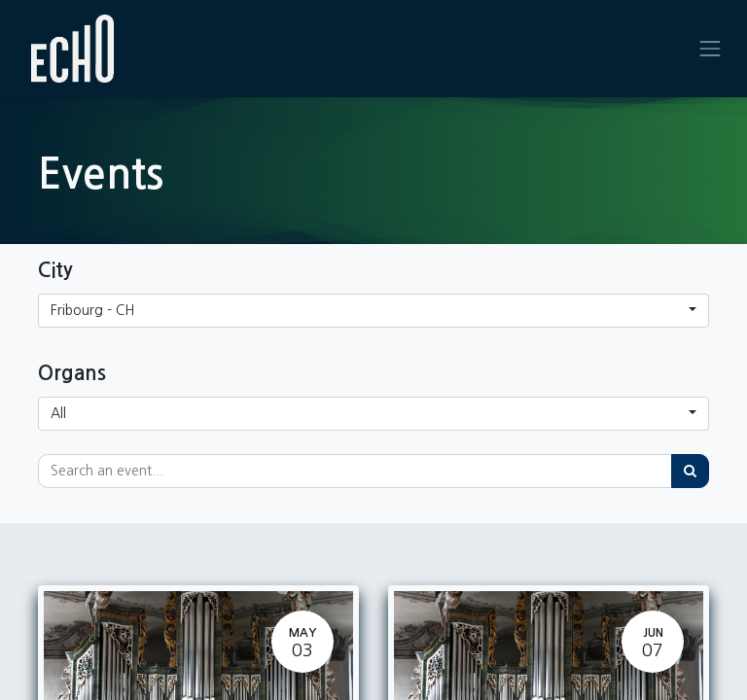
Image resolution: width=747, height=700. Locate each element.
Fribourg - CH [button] (92, 310)
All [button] (58, 413)
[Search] (690, 471)
